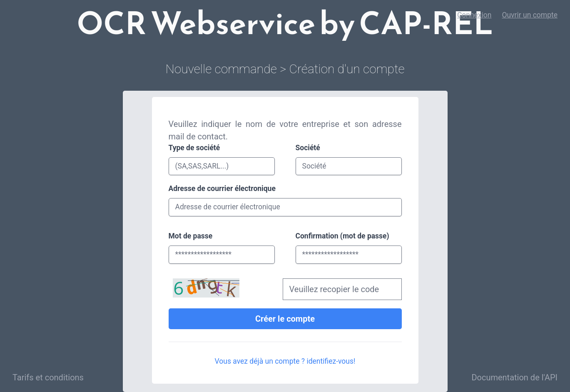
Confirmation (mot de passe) (342, 236)
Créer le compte (285, 319)
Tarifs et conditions (48, 377)
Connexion (474, 15)
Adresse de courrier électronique (222, 189)
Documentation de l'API (514, 377)
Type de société (194, 148)
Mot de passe (191, 236)
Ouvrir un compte (530, 15)
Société (308, 148)
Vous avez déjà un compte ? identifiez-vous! (285, 361)
